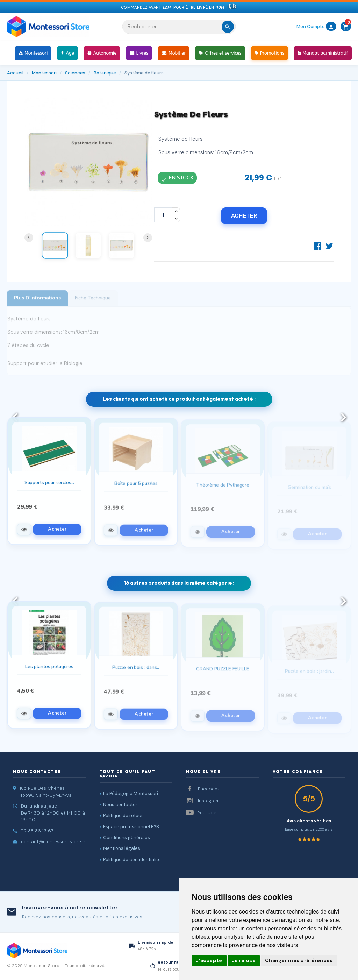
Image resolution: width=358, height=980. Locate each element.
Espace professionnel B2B (131, 827)
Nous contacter (120, 805)
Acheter (244, 216)
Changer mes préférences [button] (299, 960)
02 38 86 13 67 (37, 831)
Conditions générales (127, 837)
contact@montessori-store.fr (53, 842)
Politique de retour (123, 815)
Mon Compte (316, 26)
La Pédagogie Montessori (131, 793)
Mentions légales (122, 848)
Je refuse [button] (244, 960)
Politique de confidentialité (132, 860)
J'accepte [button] (209, 960)
